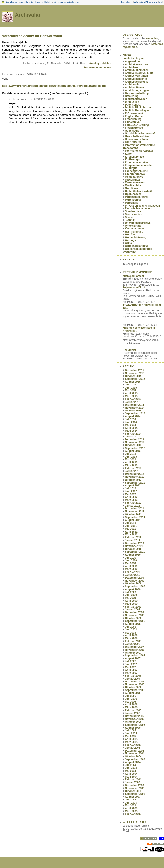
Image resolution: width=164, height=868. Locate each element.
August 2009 (133, 589)
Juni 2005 (131, 733)
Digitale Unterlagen (137, 111)
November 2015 (135, 373)
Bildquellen (132, 102)
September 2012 (135, 483)
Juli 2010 (130, 558)
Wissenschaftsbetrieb (138, 249)
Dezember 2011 (134, 509)
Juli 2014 (130, 419)
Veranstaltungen (135, 229)
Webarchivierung (135, 237)
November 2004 (135, 753)
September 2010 (135, 552)
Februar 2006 (133, 710)
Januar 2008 (132, 644)
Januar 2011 (132, 540)
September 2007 (135, 656)
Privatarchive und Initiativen (142, 206)
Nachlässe (131, 188)
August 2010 (133, 555)
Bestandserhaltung (137, 93)
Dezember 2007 (134, 647)
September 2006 (135, 690)
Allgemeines (133, 61)
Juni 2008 (131, 630)
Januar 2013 (132, 471)
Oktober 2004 (133, 757)
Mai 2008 (130, 633)
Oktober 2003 (133, 791)
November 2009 (135, 581)
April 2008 (131, 635)
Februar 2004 (133, 779)
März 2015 (131, 396)
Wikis (128, 243)
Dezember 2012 (134, 474)
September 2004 (135, 759)
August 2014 (133, 416)
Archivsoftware (134, 87)
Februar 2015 (133, 399)
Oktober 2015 (133, 376)
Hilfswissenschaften (137, 139)
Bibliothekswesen (136, 99)
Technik (130, 220)
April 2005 (131, 739)
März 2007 (131, 673)
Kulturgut (131, 168)
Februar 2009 (133, 607)
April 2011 (131, 532)
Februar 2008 (133, 641)
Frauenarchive (134, 128)
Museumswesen (135, 182)
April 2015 (131, 393)
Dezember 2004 (134, 751)
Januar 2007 (132, 679)
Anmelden (126, 2)
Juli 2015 (130, 385)
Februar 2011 (133, 537)
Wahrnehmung (134, 232)
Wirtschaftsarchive (137, 246)
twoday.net (12, 2)
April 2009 (131, 601)
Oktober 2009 (133, 583)
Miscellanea (132, 180)
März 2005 (131, 742)
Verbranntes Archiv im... (68, 2)
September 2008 (135, 621)
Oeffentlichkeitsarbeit (138, 191)
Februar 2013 (133, 468)
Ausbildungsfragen (137, 90)
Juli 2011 (130, 523)
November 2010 (135, 546)
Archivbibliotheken (137, 70)
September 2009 (135, 587)
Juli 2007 (130, 661)
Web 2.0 (130, 234)
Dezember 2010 (134, 543)
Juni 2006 (131, 699)
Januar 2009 (132, 609)
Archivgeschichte (41, 2)
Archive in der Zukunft (139, 73)
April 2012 (131, 497)
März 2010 (131, 569)
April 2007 (131, 670)
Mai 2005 (130, 736)
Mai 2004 (130, 771)
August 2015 (133, 382)
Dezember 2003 (134, 785)
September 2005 (135, 725)
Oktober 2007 (133, 653)
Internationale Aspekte (139, 151)
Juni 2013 (131, 457)
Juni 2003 (131, 803)
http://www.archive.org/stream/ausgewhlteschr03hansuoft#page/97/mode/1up (54, 86)
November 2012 (135, 477)
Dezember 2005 (134, 716)
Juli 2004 (130, 765)
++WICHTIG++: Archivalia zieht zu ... (142, 306)
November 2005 (135, 719)
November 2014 (135, 408)
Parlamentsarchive (137, 197)
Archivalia (27, 15)
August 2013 (133, 451)
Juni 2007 (131, 664)
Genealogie (132, 131)
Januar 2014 (132, 437)
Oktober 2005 (133, 722)
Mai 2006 (130, 702)
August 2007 (133, 658)
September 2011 (135, 517)
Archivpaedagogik (136, 82)
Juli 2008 (130, 627)
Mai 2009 (130, 598)
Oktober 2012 (133, 480)
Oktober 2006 (133, 687)
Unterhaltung (133, 226)
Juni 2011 (131, 526)
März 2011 (131, 535)
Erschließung (133, 119)
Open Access (133, 194)
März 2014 (131, 431)
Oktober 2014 (133, 411)
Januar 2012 (132, 506)
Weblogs (130, 240)
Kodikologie (132, 160)
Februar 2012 (133, 503)
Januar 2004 (132, 782)
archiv (25, 2)
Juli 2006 (130, 696)
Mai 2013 (130, 460)
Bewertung (132, 96)
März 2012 (131, 500)
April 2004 (131, 774)
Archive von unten (136, 76)
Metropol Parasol (133, 276)
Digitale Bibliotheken (138, 108)
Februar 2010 (133, 572)
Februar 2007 (133, 676)
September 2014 (135, 413)
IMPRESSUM (133, 142)
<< (160, 2)
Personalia (132, 203)
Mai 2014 (130, 425)
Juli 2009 (130, 592)
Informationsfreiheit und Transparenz (139, 147)
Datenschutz (133, 105)
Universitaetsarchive (138, 223)
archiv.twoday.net (134, 59)
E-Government (134, 113)
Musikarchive (133, 186)
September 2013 (135, 448)
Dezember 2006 (134, 682)
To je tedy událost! (134, 288)
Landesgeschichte (136, 171)
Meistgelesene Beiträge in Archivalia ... (139, 329)
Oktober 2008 (133, 618)
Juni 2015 (131, 388)
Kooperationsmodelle (138, 165)
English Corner (134, 116)
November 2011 (135, 512)
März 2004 (131, 777)
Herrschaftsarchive (137, 136)
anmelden (152, 38)
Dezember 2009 (134, 578)
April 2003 (131, 808)
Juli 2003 (130, 800)
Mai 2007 (130, 667)
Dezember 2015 (134, 370)
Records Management (139, 208)
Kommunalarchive (136, 162)
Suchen (130, 217)
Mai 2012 (130, 494)
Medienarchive (134, 177)
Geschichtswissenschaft (140, 134)
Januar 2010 (132, 575)
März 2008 (131, 638)
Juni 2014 (131, 422)
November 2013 (135, 442)
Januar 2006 (132, 713)
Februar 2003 (133, 814)
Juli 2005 (130, 731)
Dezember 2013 (134, 439)
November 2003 (135, 788)
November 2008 (135, 615)
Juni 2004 (131, 768)
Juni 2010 (131, 561)
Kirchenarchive (134, 157)
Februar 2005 (133, 745)
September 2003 (135, 794)
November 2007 (135, 650)
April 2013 (131, 462)
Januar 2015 (132, 402)
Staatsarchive (133, 214)
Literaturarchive (135, 174)
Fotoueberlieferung (137, 125)
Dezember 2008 (134, 612)
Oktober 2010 (133, 549)
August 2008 (133, 624)
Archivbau (131, 67)
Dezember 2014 (134, 405)
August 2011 (133, 520)
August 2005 (133, 728)
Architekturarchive (136, 64)
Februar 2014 (133, 434)
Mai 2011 (130, 529)
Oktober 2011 (133, 514)
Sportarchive (133, 211)
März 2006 (131, 707)
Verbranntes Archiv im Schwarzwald (32, 36)
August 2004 (133, 762)
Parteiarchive (133, 200)
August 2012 (133, 486)
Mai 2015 (130, 391)
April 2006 (131, 705)
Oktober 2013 (133, 445)
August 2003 (133, 797)
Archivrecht (132, 85)
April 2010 (131, 566)
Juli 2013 (130, 454)
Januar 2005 (132, 748)
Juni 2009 (131, 595)
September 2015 (135, 379)
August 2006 (133, 693)
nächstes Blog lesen (146, 2)
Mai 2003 (130, 806)
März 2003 (131, 811)
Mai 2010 (130, 563)
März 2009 (131, 604)
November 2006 (135, 684)
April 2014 (131, 428)
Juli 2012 (130, 488)
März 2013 (131, 465)
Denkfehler (129, 350)
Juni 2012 (131, 491)
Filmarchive (132, 122)
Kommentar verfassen (97, 67)
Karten (129, 154)
